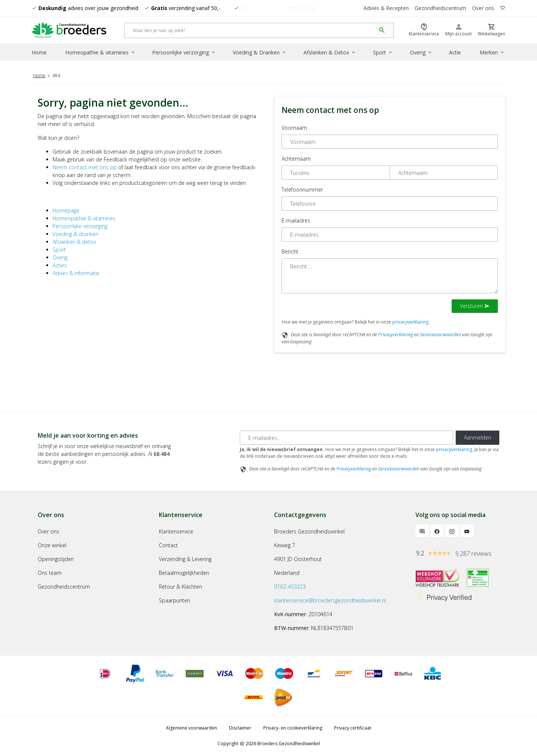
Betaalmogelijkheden (184, 573)
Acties (60, 265)
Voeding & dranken (76, 234)
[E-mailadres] (346, 438)
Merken (493, 53)
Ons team (50, 573)
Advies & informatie (76, 273)
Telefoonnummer (302, 190)
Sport (383, 53)
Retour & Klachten (180, 587)
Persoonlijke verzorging (185, 53)
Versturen (475, 306)
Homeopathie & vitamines (101, 53)
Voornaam (294, 128)
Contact (168, 545)
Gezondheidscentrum (440, 8)
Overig (421, 53)
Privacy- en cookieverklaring (293, 728)
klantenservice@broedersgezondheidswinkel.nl (330, 600)
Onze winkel (52, 545)
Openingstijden (56, 559)
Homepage (66, 210)
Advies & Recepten (386, 8)
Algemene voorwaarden (191, 728)
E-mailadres (296, 220)
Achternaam (296, 159)
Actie (455, 53)
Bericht (290, 251)
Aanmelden (478, 437)
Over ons (483, 8)
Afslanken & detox (74, 242)
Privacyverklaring (395, 335)
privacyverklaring (410, 322)
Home (39, 53)
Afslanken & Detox (330, 53)
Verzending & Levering (185, 559)
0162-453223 (290, 587)
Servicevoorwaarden (440, 335)
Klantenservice (176, 531)
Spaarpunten (175, 600)
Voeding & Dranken (260, 53)
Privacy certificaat (353, 728)
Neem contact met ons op (85, 167)
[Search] (250, 31)
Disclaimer (240, 728)
